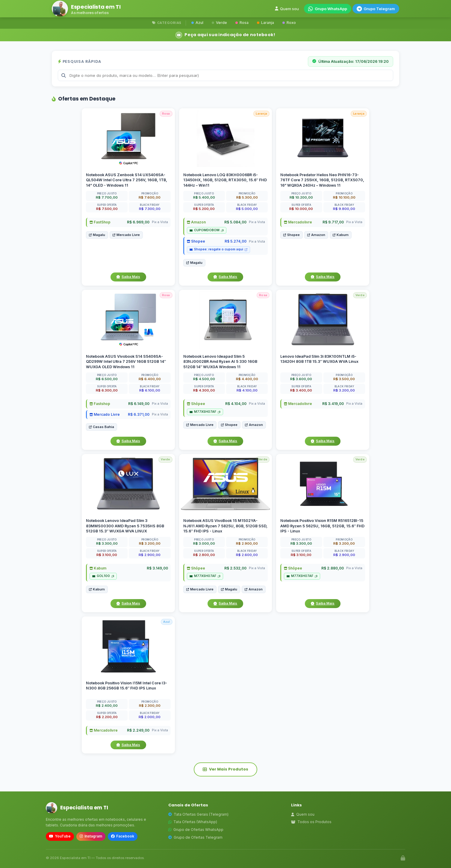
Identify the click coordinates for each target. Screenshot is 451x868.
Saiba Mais (128, 277)
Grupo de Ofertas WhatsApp (196, 830)
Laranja (265, 23)
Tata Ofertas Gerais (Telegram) (198, 814)
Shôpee (196, 404)
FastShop (100, 222)
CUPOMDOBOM (207, 230)
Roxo (289, 23)
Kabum (341, 235)
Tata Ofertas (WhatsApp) (193, 822)
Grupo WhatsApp (328, 9)
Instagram (91, 836)
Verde (219, 23)
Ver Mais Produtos (225, 769)
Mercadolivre (298, 222)
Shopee (196, 241)
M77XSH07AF (205, 412)
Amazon (196, 222)
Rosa (242, 23)
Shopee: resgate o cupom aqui (218, 249)
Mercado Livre (126, 235)
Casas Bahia (102, 427)
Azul (197, 23)
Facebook (123, 836)
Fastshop (100, 404)
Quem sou (287, 9)
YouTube (60, 836)
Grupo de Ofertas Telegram (195, 837)
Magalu (97, 235)
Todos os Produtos (311, 822)
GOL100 (103, 576)
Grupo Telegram (376, 9)
